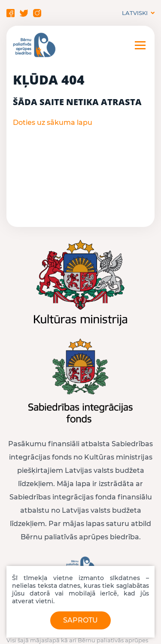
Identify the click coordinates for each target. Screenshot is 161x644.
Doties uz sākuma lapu (53, 122)
